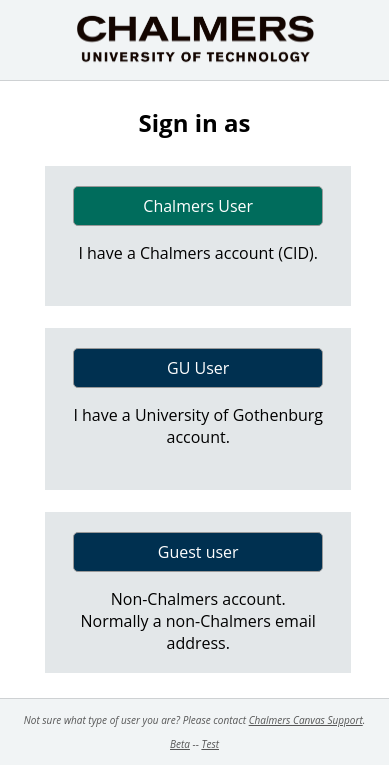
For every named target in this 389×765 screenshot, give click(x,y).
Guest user (198, 552)
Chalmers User (198, 206)
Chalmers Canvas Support (306, 720)
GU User (198, 368)
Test (210, 744)
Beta (180, 744)
